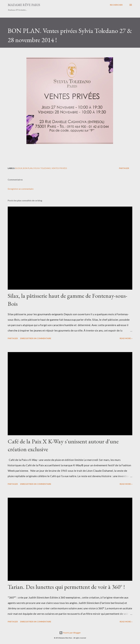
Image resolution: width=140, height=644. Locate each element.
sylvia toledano (42, 168)
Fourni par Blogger (70, 633)
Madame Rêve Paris (24, 5)
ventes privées (59, 168)
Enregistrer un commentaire (21, 189)
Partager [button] (124, 168)
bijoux (19, 168)
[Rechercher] (116, 5)
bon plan (28, 168)
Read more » (126, 338)
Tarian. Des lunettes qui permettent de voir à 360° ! (66, 587)
